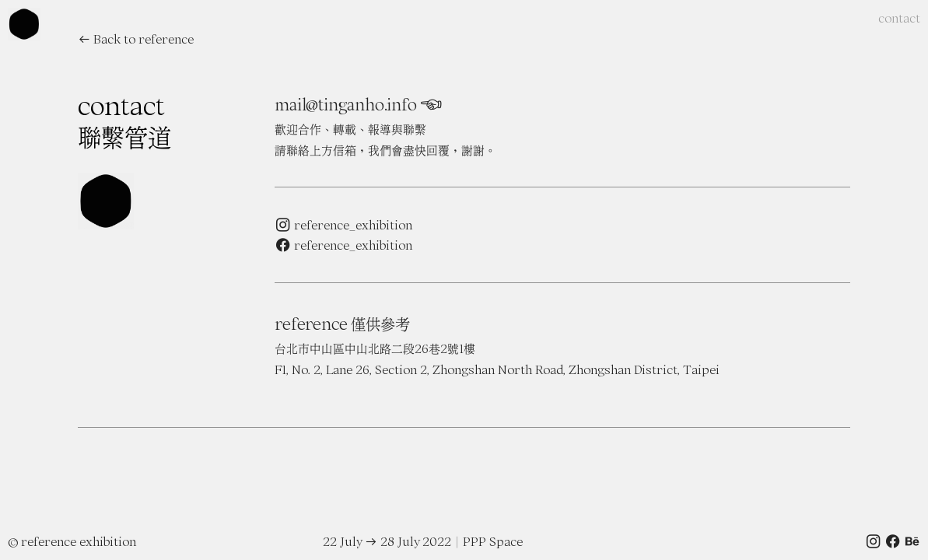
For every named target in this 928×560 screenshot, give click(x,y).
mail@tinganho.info (345, 105)
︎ (873, 541)
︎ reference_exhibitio (340, 245)
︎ (893, 541)
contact (899, 18)
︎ (430, 105)
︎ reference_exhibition (343, 225)
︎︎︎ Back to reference (136, 39)
